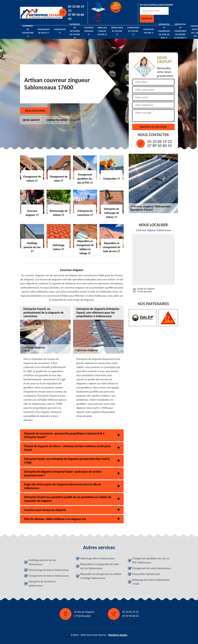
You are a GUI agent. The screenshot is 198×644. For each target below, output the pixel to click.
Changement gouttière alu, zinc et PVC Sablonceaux (151, 560)
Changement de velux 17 (44, 31)
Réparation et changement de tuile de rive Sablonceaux (99, 566)
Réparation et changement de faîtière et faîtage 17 (181, 31)
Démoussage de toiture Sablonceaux (49, 570)
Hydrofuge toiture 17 (149, 31)
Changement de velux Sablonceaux (151, 568)
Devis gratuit (31, 120)
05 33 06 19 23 (76, 8)
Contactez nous (57, 120)
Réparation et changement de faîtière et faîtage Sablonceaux (101, 576)
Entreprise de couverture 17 (28, 31)
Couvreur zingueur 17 (89, 31)
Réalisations (35, 111)
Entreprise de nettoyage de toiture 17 (75, 31)
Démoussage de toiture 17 (117, 31)
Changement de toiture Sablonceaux (49, 576)
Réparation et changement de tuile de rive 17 (164, 31)
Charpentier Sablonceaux (146, 574)
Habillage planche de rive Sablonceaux (42, 562)
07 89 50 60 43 (76, 17)
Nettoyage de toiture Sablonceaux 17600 (151, 582)
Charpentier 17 (60, 31)
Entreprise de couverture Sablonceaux (42, 584)
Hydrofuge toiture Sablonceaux (97, 558)
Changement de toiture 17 (133, 31)
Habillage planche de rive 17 (102, 31)
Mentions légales (118, 635)
